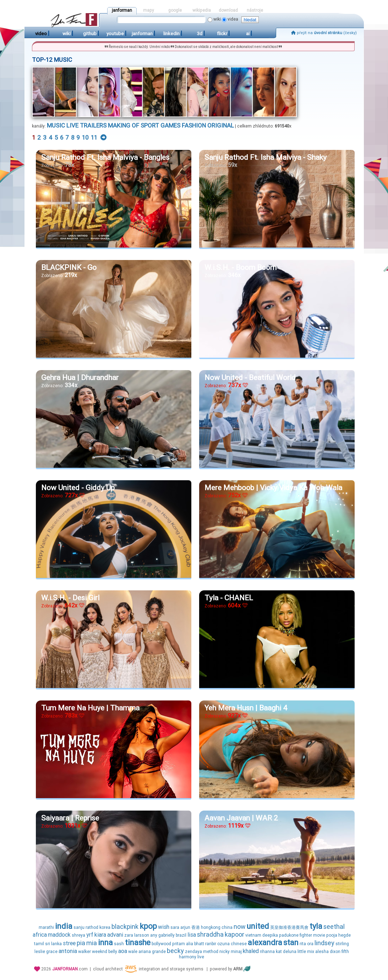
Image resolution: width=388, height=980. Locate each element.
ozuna (223, 944)
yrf (90, 935)
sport (150, 125)
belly (113, 952)
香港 (196, 927)
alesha (322, 952)
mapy (149, 10)
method (211, 952)
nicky (225, 952)
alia (190, 944)
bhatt (199, 944)
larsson (142, 935)
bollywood (161, 944)
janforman (122, 10)
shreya (78, 935)
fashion (194, 125)
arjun (185, 927)
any (154, 935)
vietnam (253, 935)
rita (303, 944)
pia (81, 943)
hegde (345, 935)
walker (84, 952)
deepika (270, 935)
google (175, 10)
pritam (179, 944)
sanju (79, 927)
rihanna (267, 952)
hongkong (211, 927)
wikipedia (202, 10)
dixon (335, 952)
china (227, 927)
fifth (345, 952)
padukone (289, 935)
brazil (181, 935)
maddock (59, 935)
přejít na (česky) (324, 33)
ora (310, 944)
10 (85, 137)
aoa (123, 951)
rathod (92, 927)
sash (119, 944)
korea (105, 927)
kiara (100, 935)
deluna (290, 952)
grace (52, 952)
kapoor (234, 934)
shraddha (210, 934)
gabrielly (166, 935)
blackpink (125, 927)
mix (311, 952)
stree (69, 943)
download (228, 10)
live (72, 125)
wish (164, 927)
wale (133, 952)
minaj (236, 952)
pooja (332, 935)
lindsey (324, 943)
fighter (306, 935)
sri (48, 944)
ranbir (211, 944)
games (170, 125)
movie (319, 935)
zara (129, 935)
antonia (68, 951)
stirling (342, 944)
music (56, 125)
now (240, 927)
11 (94, 137)
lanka (56, 944)
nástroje (255, 10)
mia (92, 943)
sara (175, 927)
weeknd (100, 952)
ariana (145, 952)
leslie (40, 952)
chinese (239, 944)
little (302, 952)
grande (159, 952)
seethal (334, 927)
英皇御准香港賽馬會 (289, 927)
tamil (39, 944)
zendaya (193, 952)
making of (124, 125)
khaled (251, 951)
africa (40, 935)
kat (279, 952)
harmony (188, 957)
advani (115, 935)
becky (175, 951)
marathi (46, 927)
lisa (192, 935)
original (221, 125)
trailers (93, 125)
